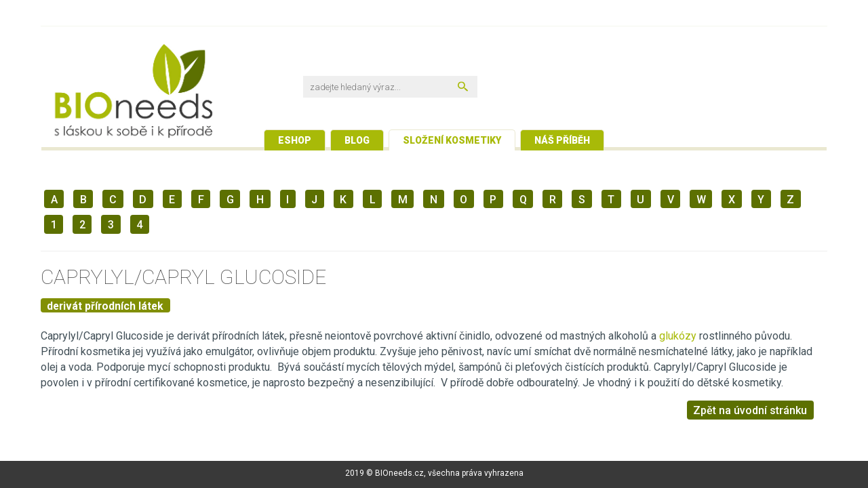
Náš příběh (562, 140)
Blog (357, 140)
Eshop (295, 140)
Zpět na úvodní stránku (750, 410)
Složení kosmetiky (452, 140)
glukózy (679, 336)
